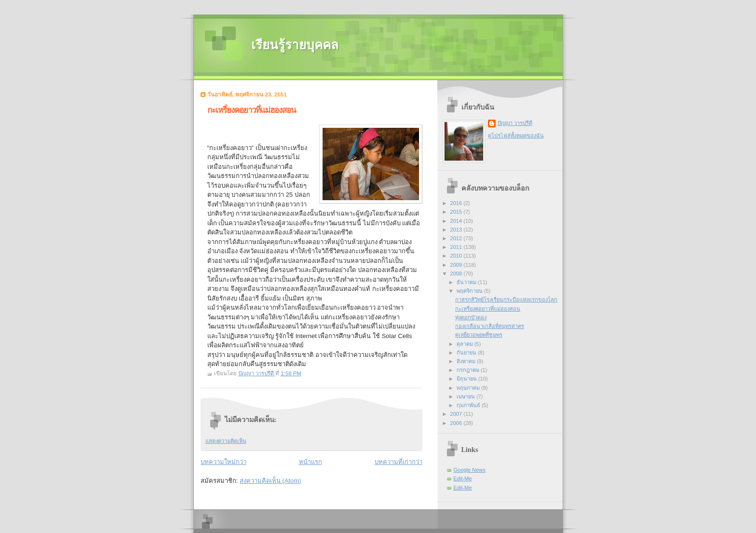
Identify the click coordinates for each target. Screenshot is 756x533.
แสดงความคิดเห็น (226, 441)
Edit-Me (463, 478)
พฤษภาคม (469, 388)
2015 (457, 212)
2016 (457, 203)
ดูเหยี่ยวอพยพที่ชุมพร (479, 335)
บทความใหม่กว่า (223, 462)
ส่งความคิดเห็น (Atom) (270, 481)
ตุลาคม (466, 344)
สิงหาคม (467, 361)
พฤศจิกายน (470, 291)
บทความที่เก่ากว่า (398, 462)
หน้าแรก (310, 462)
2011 (457, 247)
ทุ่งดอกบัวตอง (471, 317)
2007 (457, 414)
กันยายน (467, 353)
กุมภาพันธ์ (469, 405)
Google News (470, 470)
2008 (457, 273)
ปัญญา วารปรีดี (515, 123)
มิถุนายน (467, 379)
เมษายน (466, 396)
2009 (457, 265)
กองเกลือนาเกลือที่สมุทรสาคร (490, 326)
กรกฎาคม (469, 370)
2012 (457, 238)
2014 (457, 221)
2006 (457, 423)
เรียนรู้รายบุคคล (295, 45)
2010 (457, 256)
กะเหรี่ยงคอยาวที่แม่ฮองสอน (488, 309)
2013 (457, 230)
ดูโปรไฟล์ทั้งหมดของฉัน (516, 136)
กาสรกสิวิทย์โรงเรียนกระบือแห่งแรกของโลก (506, 300)
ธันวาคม (467, 282)
